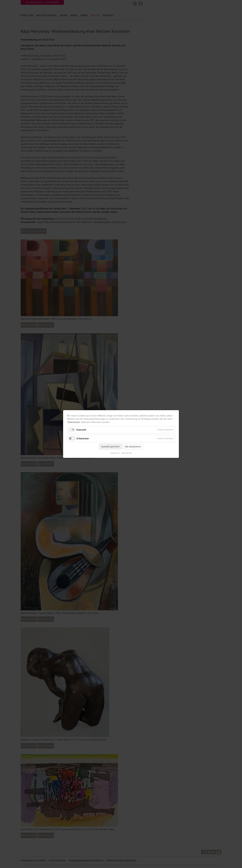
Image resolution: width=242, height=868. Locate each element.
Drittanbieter (83, 438)
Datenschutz (74, 422)
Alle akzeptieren (133, 447)
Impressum (115, 453)
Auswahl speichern (110, 447)
